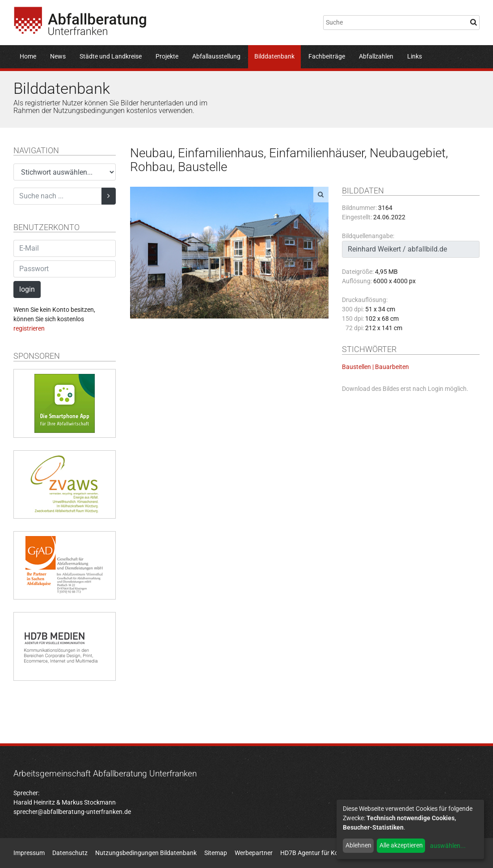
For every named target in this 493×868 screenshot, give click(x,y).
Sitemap (216, 853)
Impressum (29, 853)
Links (415, 56)
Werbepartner (254, 853)
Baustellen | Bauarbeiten (375, 367)
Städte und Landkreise (111, 56)
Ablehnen (358, 845)
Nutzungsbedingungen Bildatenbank (146, 853)
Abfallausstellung (216, 56)
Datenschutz (70, 853)
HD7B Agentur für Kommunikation (328, 853)
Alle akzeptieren (401, 845)
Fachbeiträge (327, 56)
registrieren (29, 328)
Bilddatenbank (274, 56)
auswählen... (448, 846)
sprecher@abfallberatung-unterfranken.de (72, 812)
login (27, 289)
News (58, 56)
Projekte (167, 56)
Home (28, 56)
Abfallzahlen (376, 56)
